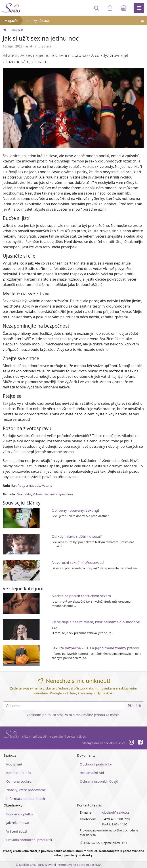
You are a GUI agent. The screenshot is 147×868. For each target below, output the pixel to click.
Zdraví (38, 494)
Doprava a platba (20, 814)
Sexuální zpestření (59, 494)
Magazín (11, 21)
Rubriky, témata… (85, 21)
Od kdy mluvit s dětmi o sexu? (77, 536)
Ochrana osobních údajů (99, 781)
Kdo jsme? (14, 764)
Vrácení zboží (17, 831)
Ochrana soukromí (21, 781)
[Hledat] (97, 10)
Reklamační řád (92, 773)
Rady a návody (29, 485)
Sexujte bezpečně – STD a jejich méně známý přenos (95, 648)
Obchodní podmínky (96, 764)
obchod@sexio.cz (116, 812)
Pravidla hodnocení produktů (29, 840)
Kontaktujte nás (19, 773)
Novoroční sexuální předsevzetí (78, 562)
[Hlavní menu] (139, 8)
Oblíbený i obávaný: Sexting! (75, 510)
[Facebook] (140, 743)
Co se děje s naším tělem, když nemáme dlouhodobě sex (96, 625)
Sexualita (24, 494)
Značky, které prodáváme (26, 790)
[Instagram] (131, 743)
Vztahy (47, 485)
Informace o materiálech (26, 798)
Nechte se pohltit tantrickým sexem (81, 596)
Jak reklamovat (18, 823)
